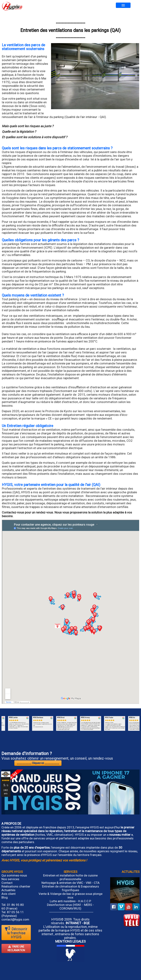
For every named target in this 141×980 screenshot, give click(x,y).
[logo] (12, 6)
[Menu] (123, 5)
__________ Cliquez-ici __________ (38, 763)
